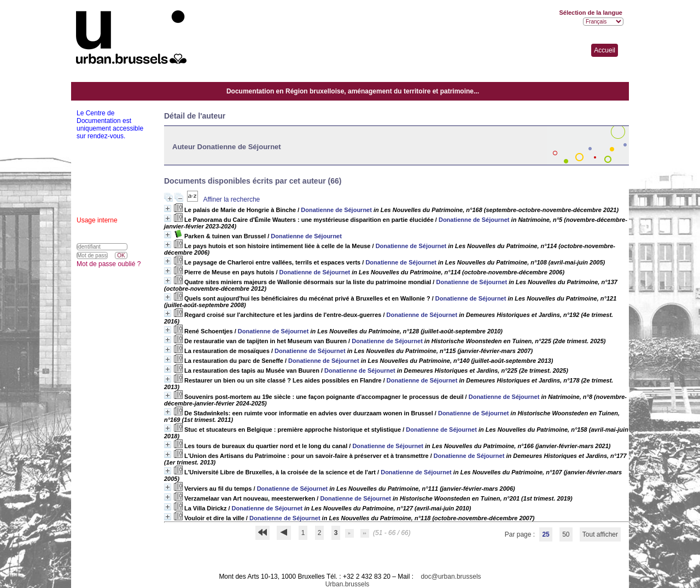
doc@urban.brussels (451, 577)
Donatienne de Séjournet (336, 210)
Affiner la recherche (231, 199)
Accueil (605, 50)
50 (566, 534)
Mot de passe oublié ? (109, 264)
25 (546, 534)
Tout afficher (600, 534)
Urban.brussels (348, 584)
